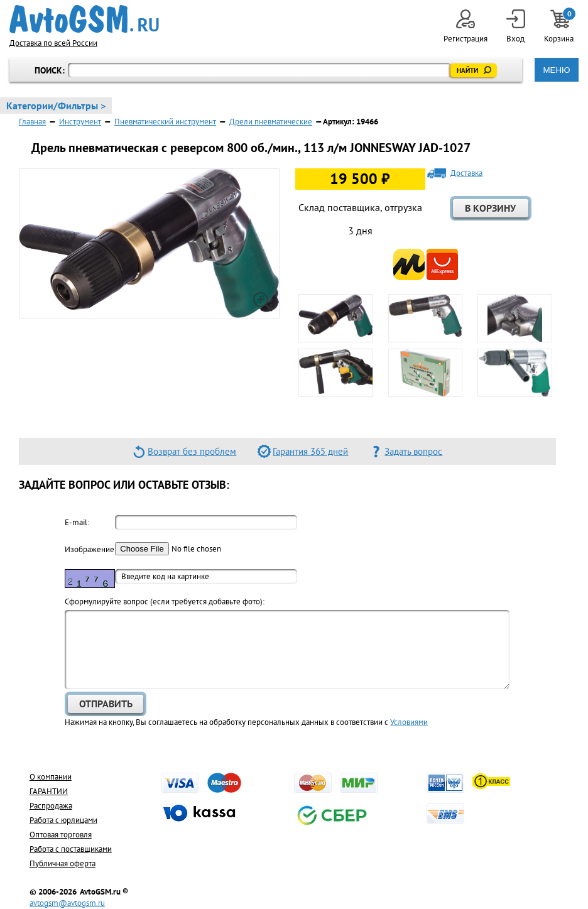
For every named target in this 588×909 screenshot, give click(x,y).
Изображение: (90, 549)
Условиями (409, 722)
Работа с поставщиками (71, 849)
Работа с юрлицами (63, 820)
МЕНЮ (556, 70)
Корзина (560, 27)
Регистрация (465, 27)
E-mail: (77, 522)
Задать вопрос (413, 451)
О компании (51, 777)
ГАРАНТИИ (49, 791)
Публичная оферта (63, 863)
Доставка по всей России (53, 43)
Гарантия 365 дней (310, 451)
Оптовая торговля (61, 835)
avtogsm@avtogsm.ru (67, 903)
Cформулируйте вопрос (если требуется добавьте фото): (165, 601)
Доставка (466, 173)
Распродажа (51, 806)
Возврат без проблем (192, 451)
